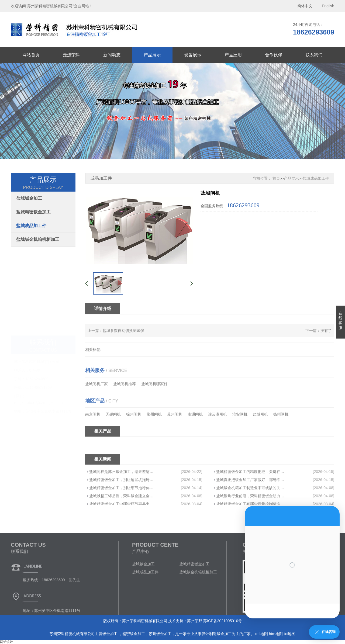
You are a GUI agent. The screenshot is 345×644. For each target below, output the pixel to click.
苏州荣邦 (195, 621)
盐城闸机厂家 (96, 402)
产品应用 (233, 55)
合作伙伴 (274, 55)
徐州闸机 (134, 432)
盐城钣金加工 (29, 198)
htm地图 (276, 634)
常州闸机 (154, 432)
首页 (276, 178)
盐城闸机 (260, 432)
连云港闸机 (218, 432)
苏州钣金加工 (160, 634)
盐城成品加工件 (31, 226)
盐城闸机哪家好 (154, 402)
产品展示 (152, 55)
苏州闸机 (175, 432)
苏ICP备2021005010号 (222, 621)
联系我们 (314, 55)
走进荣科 (71, 55)
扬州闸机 (281, 432)
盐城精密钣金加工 (33, 212)
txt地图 (290, 634)
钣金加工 (111, 634)
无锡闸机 (113, 432)
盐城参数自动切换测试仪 (123, 338)
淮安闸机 (240, 432)
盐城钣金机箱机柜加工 (38, 239)
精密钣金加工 (134, 634)
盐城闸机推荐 (125, 402)
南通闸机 (195, 432)
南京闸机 (93, 432)
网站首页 (31, 55)
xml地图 (261, 634)
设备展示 (193, 55)
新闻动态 (112, 55)
